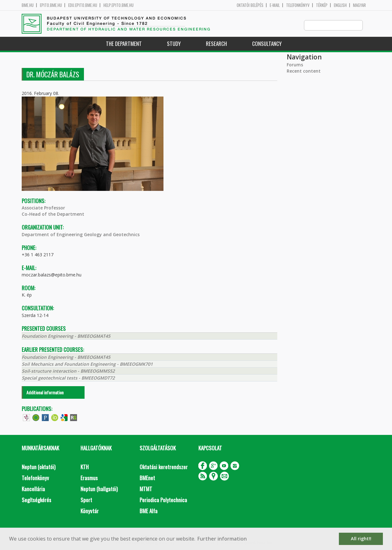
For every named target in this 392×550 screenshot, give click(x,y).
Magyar (359, 5)
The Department (124, 44)
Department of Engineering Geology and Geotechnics (81, 235)
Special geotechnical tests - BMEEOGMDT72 (68, 378)
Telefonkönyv (298, 5)
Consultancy (267, 44)
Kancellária (33, 489)
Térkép (322, 5)
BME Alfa (149, 511)
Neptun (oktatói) (39, 467)
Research (216, 44)
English (340, 5)
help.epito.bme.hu (119, 5)
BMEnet (147, 478)
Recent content (304, 71)
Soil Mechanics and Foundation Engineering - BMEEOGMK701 (87, 364)
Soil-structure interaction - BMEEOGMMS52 (68, 371)
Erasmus (89, 478)
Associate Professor (43, 208)
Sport (86, 500)
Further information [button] (222, 539)
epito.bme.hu (51, 5)
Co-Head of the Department (53, 214)
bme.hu (28, 5)
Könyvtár (90, 511)
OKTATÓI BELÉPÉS (250, 5)
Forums (295, 65)
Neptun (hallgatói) (99, 489)
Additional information (45, 393)
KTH (85, 467)
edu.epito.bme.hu (83, 5)
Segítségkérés (36, 500)
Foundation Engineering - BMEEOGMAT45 (66, 336)
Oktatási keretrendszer (164, 467)
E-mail (275, 5)
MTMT (146, 489)
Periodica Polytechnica (163, 500)
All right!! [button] (361, 539)
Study (174, 44)
